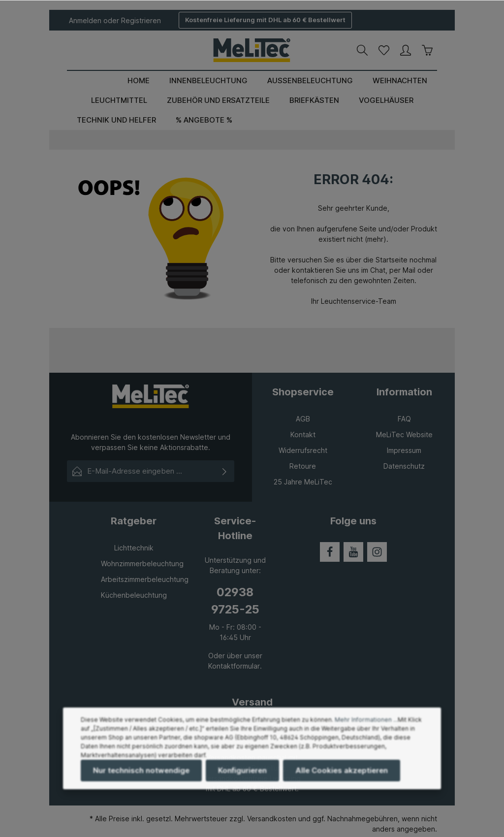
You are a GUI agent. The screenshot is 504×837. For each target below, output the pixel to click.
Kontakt (303, 435)
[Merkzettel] (384, 50)
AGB (303, 419)
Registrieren (141, 20)
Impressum (404, 450)
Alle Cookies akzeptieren (342, 779)
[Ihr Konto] (406, 50)
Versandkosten (272, 819)
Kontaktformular (234, 666)
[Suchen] (362, 50)
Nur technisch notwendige (141, 779)
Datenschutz (404, 466)
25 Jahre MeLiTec (303, 482)
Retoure (303, 466)
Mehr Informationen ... (366, 728)
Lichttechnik (134, 548)
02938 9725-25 (235, 601)
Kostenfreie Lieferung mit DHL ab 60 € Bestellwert (265, 20)
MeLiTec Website (404, 435)
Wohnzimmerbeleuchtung (142, 563)
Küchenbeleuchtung (134, 595)
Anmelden (85, 20)
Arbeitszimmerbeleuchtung (145, 579)
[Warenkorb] (427, 50)
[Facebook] (330, 552)
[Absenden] (225, 471)
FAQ (404, 419)
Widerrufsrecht (303, 450)
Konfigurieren (242, 779)
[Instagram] (377, 552)
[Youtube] (353, 552)
